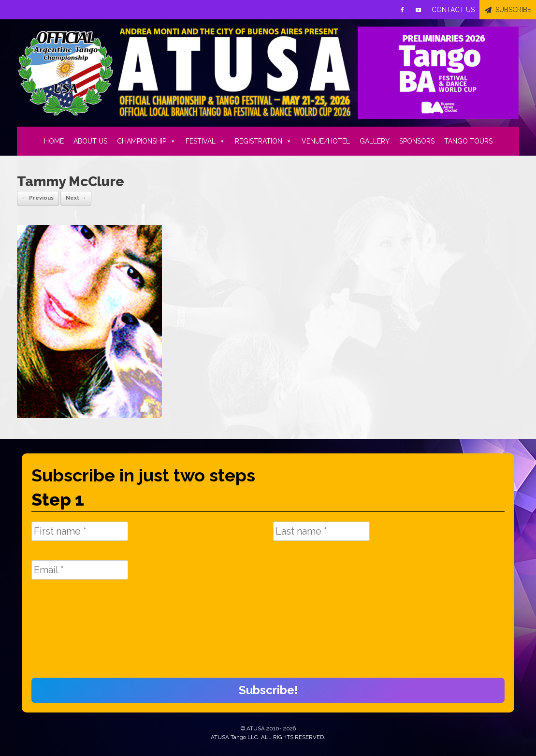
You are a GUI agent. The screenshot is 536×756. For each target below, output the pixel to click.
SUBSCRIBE (513, 10)
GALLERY (375, 141)
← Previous (38, 198)
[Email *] (80, 570)
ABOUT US (90, 141)
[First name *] (80, 531)
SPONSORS (417, 141)
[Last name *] (321, 531)
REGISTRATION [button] (263, 141)
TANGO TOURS (468, 141)
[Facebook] (402, 10)
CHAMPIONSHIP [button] (146, 141)
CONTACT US (453, 10)
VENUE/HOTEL (326, 141)
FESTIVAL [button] (205, 141)
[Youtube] (419, 10)
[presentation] (71, 634)
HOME (54, 141)
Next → (76, 198)
